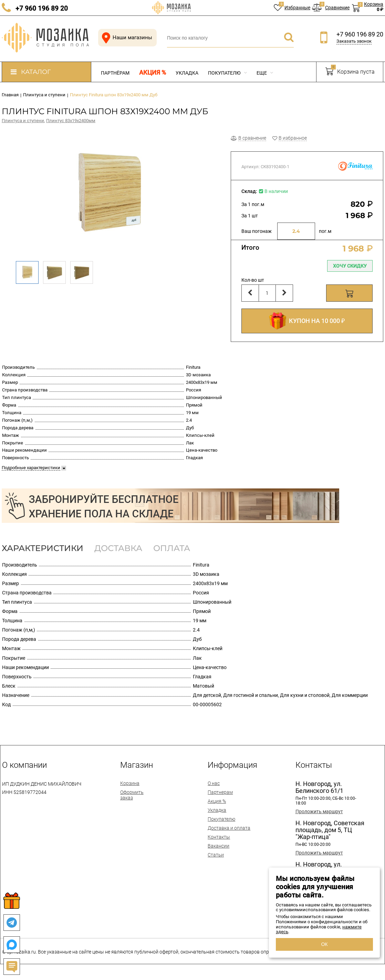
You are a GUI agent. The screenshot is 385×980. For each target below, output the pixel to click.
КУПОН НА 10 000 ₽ (307, 321)
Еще (265, 73)
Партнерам (220, 792)
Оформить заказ (132, 795)
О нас (214, 783)
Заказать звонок (354, 41)
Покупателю (227, 73)
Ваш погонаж (257, 231)
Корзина (130, 783)
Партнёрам (115, 73)
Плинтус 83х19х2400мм (71, 121)
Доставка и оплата (229, 828)
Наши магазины (126, 38)
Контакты (219, 837)
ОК (324, 944)
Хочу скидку (350, 266)
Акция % (153, 73)
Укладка (187, 73)
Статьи (216, 855)
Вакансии (218, 846)
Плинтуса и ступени (23, 121)
